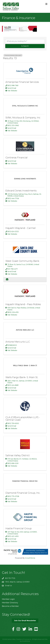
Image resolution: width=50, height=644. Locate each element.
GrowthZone (30, 558)
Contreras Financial (16, 158)
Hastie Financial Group (19, 528)
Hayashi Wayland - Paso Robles (23, 304)
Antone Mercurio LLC (18, 342)
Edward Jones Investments (21, 191)
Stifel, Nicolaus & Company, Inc (23, 118)
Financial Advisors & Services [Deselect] (13, 55)
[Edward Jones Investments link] (25, 179)
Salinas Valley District (18, 455)
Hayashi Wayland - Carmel (21, 228)
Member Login (8, 599)
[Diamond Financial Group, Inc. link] (25, 481)
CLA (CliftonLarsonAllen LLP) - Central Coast (23, 419)
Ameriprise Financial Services (22, 82)
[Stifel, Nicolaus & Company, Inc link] (25, 106)
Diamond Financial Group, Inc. (23, 493)
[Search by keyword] (25, 41)
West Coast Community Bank (22, 261)
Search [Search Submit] (25, 46)
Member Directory (10, 603)
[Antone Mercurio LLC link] (25, 330)
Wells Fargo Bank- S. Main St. (22, 377)
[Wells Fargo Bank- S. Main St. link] (25, 366)
